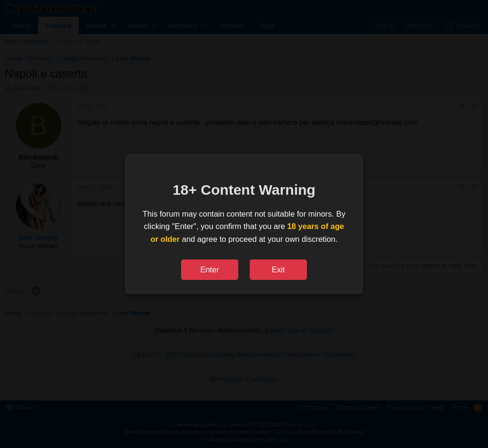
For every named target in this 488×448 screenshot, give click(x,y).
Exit (278, 269)
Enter (209, 269)
